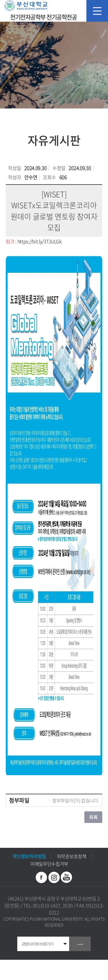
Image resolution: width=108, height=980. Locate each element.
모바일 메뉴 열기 (97, 11)
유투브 (67, 877)
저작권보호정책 (72, 856)
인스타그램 (54, 877)
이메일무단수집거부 (49, 864)
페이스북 (41, 877)
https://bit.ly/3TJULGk (40, 241)
